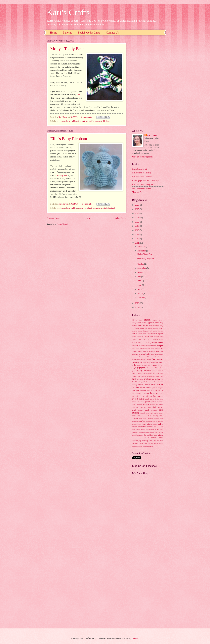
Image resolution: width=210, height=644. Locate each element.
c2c (151, 331)
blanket (135, 331)
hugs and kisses (158, 373)
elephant (88, 208)
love (148, 382)
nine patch (150, 390)
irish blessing (151, 376)
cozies (161, 339)
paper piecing (155, 399)
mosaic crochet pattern (149, 388)
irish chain (160, 376)
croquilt (160, 346)
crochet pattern (157, 343)
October (141, 264)
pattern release (137, 404)
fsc (148, 362)
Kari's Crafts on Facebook (142, 177)
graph (134, 368)
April (140, 289)
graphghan (141, 368)
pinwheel (135, 407)
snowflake (142, 421)
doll (162, 348)
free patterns (83, 121)
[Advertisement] (148, 82)
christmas (149, 336)
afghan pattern (158, 320)
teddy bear (156, 427)
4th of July (137, 320)
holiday (139, 371)
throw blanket (137, 432)
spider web (149, 421)
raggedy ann (145, 413)
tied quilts (145, 432)
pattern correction (157, 402)
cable (155, 331)
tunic (155, 435)
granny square (158, 365)
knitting (147, 379)
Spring (155, 421)
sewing (156, 416)
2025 (137, 209)
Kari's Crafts (68, 12)
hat (155, 368)
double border (137, 351)
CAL (159, 331)
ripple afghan (154, 413)
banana (150, 328)
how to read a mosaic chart (142, 373)
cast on (135, 334)
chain (140, 334)
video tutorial (143, 438)
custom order (150, 348)
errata (152, 354)
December (142, 247)
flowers (141, 357)
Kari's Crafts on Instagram (142, 184)
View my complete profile (142, 157)
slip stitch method (146, 418)
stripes (155, 424)
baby (68, 121)
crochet (81, 208)
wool (141, 446)
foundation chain (149, 357)
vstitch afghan (157, 438)
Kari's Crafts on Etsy (140, 169)
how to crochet (157, 371)
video (134, 438)
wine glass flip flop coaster (149, 443)
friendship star (137, 362)
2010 (137, 303)
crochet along (147, 343)
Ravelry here (62, 175)
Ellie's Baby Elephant (69, 139)
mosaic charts (150, 385)
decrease (157, 348)
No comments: (87, 117)
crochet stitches (138, 346)
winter (161, 443)
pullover (140, 410)
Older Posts (120, 218)
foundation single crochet (143, 360)
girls (134, 365)
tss (152, 435)
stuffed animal (95, 121)
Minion (155, 382)
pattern (148, 402)
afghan (147, 320)
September (142, 268)
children (74, 121)
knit (134, 379)
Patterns (67, 33)
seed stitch (149, 416)
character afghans (157, 334)
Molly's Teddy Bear (67, 49)
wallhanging (136, 441)
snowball (135, 421)
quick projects (151, 410)
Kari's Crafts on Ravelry (142, 173)
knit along (140, 379)
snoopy (156, 418)
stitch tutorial (147, 424)
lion (138, 382)
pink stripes (160, 404)
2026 (137, 205)
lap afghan (156, 379)
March (140, 293)
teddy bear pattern (147, 429)
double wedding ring (151, 351)
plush (154, 407)
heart (158, 368)
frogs (145, 362)
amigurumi (61, 121)
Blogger (135, 638)
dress (162, 351)
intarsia (144, 376)
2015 (137, 230)
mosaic (141, 385)
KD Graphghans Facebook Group (145, 181)
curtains (142, 348)
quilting (136, 413)
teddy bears (106, 121)
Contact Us (112, 33)
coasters (156, 336)
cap (162, 331)
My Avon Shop (138, 192)
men (151, 382)
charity (134, 336)
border (140, 331)
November (142, 251)
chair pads (146, 334)
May (139, 285)
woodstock (136, 446)
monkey (135, 385)
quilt (161, 410)
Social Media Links (89, 33)
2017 (137, 226)
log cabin (143, 382)
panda (147, 399)
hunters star (136, 376)
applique (151, 323)
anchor (144, 323)
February (141, 298)
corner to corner (145, 339)
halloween (149, 368)
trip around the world (143, 435)
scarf (138, 416)
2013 (137, 235)
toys (159, 432)
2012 (137, 239)
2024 (137, 213)
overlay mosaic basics (146, 393)
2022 (137, 222)
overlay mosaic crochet (148, 394)
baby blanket (143, 325)
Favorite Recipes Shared (142, 188)
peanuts (152, 404)
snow (162, 418)
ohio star (157, 390)
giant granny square (156, 362)
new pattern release (139, 390)
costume (155, 339)
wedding (145, 441)
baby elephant (154, 325)
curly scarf (136, 348)
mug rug (161, 388)
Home (54, 33)
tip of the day (153, 432)
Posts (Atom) (63, 224)
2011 (137, 243)
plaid (149, 407)
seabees (143, 416)
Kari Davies (152, 135)
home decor (147, 371)
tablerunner (148, 427)
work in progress (148, 446)
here (78, 95)
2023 (137, 218)
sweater (141, 427)
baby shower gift (142, 328)
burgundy (146, 331)
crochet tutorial (151, 346)
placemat (143, 407)
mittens (161, 382)
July (139, 277)
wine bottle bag (154, 441)
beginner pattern (158, 328)
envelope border (144, 354)
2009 (137, 307)
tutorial (161, 435)
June (139, 281)
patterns (146, 404)
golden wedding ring (144, 365)
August (140, 272)
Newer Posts (54, 218)
